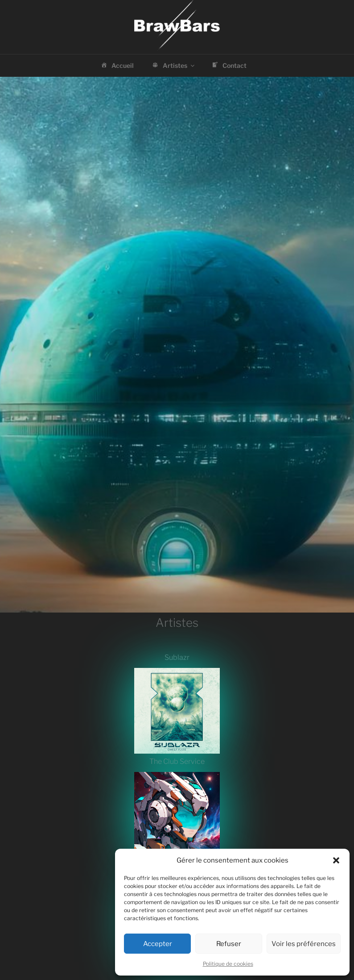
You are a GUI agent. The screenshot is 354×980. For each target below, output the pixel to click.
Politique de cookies (228, 964)
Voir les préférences (304, 944)
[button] (336, 860)
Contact (228, 66)
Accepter (158, 944)
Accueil (117, 66)
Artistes (173, 66)
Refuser (229, 944)
